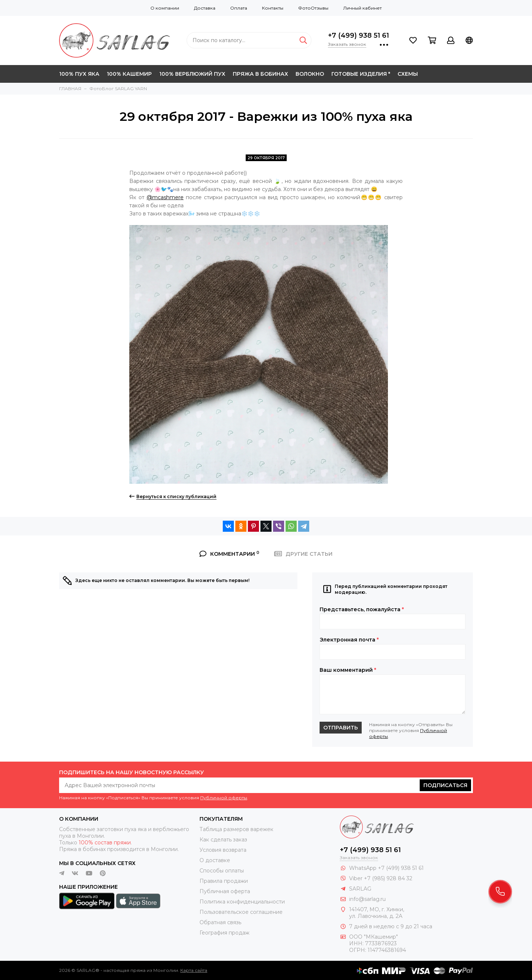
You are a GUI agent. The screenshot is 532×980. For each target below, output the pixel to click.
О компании (165, 8)
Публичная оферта (225, 891)
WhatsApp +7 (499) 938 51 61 (386, 868)
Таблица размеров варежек (236, 829)
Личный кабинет (362, 8)
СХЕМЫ (408, 74)
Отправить (341, 728)
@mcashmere (165, 197)
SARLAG (360, 889)
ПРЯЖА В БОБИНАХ (260, 74)
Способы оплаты (222, 871)
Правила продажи (224, 881)
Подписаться (445, 785)
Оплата (239, 8)
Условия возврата (223, 850)
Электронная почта (349, 640)
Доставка (205, 8)
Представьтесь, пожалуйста (362, 609)
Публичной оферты (224, 798)
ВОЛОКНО (310, 74)
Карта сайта (194, 970)
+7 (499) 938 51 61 (359, 35)
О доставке (215, 860)
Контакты (273, 8)
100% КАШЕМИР (129, 74)
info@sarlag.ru (367, 899)
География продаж (224, 933)
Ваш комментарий (348, 670)
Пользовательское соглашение (241, 912)
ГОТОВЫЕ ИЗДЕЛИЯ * (361, 74)
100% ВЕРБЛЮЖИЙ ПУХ (192, 74)
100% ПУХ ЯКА (79, 74)
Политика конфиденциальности (242, 902)
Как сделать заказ (223, 840)
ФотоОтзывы (313, 8)
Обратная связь (220, 922)
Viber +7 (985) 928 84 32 (381, 878)
